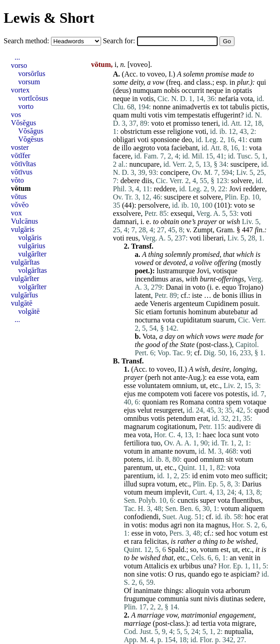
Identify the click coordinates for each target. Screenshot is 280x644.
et (168, 123)
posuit (249, 304)
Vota (149, 336)
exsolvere (127, 213)
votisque (225, 271)
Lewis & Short (49, 18)
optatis (242, 90)
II (181, 369)
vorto (26, 106)
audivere (241, 427)
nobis (172, 90)
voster (20, 147)
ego (216, 574)
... (17, 57)
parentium (139, 476)
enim (207, 476)
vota (247, 99)
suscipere (244, 164)
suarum (224, 320)
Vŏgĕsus (31, 139)
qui (261, 82)
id (195, 476)
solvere (241, 181)
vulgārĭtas (25, 262)
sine (143, 574)
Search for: (120, 41)
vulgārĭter (32, 254)
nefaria (229, 99)
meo (237, 476)
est (264, 533)
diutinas (232, 599)
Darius (252, 484)
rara (137, 541)
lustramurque (176, 271)
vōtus (19, 197)
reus (132, 238)
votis (147, 99)
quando (198, 574)
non (189, 525)
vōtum (21, 188)
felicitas (155, 541)
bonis (230, 295)
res (174, 402)
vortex (20, 90)
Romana (192, 402)
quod (262, 410)
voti (201, 131)
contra (215, 402)
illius (247, 295)
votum (133, 451)
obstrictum (136, 131)
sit (229, 459)
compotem (163, 394)
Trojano (249, 287)
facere (122, 156)
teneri (210, 123)
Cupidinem (222, 304)
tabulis (240, 107)
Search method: (27, 41)
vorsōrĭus (32, 74)
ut (203, 386)
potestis (237, 394)
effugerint (226, 115)
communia (173, 599)
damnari (125, 222)
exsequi (182, 213)
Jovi (235, 189)
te (226, 574)
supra (147, 484)
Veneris (161, 304)
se (252, 205)
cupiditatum (194, 320)
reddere (165, 189)
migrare (243, 623)
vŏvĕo (20, 205)
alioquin (198, 590)
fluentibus (246, 500)
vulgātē (22, 303)
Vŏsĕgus (23, 123)
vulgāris (23, 229)
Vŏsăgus (31, 131)
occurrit (193, 90)
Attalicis (156, 566)
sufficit (255, 476)
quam (121, 115)
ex (215, 107)
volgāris (30, 238)
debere (130, 181)
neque (214, 90)
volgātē (29, 311)
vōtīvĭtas (23, 164)
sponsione (165, 140)
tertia (208, 623)
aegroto (144, 148)
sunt (238, 435)
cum (256, 140)
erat (203, 418)
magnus (217, 525)
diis (147, 181)
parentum (137, 468)
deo (187, 140)
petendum (181, 418)
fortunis (175, 312)
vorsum (29, 82)
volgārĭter (32, 287)
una (208, 566)
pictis (259, 107)
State (188, 345)
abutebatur (234, 312)
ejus (130, 394)
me (142, 394)
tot (224, 107)
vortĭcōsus (33, 98)
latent (143, 295)
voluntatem (154, 386)
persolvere (153, 205)
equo (229, 287)
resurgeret (168, 410)
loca (224, 435)
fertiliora (137, 443)
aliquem (253, 509)
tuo (156, 443)
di (258, 427)
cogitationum (176, 427)
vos (219, 394)
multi (139, 115)
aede (141, 304)
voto (158, 123)
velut (145, 410)
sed (220, 533)
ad (254, 312)
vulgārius (32, 246)
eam (253, 377)
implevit (176, 492)
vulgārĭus (25, 295)
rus (180, 574)
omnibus (136, 418)
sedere (254, 599)
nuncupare (145, 164)
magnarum (139, 427)
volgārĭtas (33, 270)
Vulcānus (24, 221)
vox (16, 213)
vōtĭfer (21, 156)
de (116, 148)
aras (176, 279)
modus (159, 525)
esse (160, 131)
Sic (139, 312)
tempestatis (193, 115)
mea (130, 435)
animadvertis (191, 107)
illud (130, 484)
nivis (211, 599)
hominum (202, 312)
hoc (250, 517)
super (208, 500)
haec (209, 435)
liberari (213, 238)
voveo (139, 64)
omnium (185, 386)
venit (246, 558)
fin (258, 230)
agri (176, 525)
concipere (174, 172)
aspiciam (243, 574)
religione (181, 131)
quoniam (155, 402)
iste (197, 295)
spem (234, 402)
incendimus (152, 279)
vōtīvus (22, 172)
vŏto (17, 180)
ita (200, 525)
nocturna (148, 320)
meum (153, 492)
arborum (238, 590)
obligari (124, 140)
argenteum (189, 304)
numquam (148, 90)
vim (170, 115)
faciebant (185, 148)
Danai (174, 287)
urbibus (190, 566)
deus (122, 90)
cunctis (188, 500)
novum (185, 451)
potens (133, 459)
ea (212, 377)
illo (126, 148)
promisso (186, 123)
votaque (255, 402)
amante (162, 451)
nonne (162, 107)
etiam (154, 312)
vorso (19, 65)
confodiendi (141, 517)
